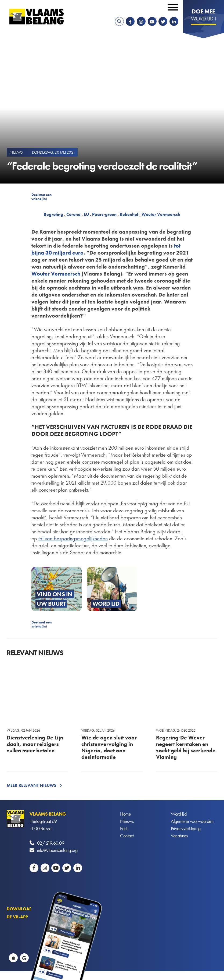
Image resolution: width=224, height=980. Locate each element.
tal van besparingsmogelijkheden (73, 538)
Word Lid (179, 814)
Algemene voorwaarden (192, 821)
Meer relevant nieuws (32, 785)
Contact (127, 836)
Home (125, 814)
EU (86, 214)
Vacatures (179, 836)
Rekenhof (129, 214)
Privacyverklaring (186, 828)
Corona (73, 214)
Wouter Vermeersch (161, 214)
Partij (124, 828)
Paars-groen (104, 214)
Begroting (53, 214)
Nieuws (127, 821)
